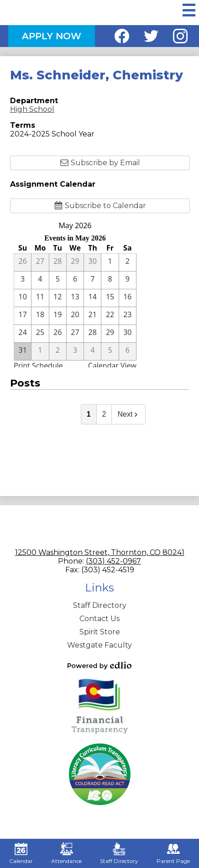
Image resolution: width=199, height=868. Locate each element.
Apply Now (52, 36)
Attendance (66, 853)
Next (128, 414)
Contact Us (99, 619)
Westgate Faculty (99, 645)
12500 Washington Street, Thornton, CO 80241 (100, 552)
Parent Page (173, 853)
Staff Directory (100, 605)
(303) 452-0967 (113, 561)
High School (32, 109)
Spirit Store (100, 632)
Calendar (21, 853)
